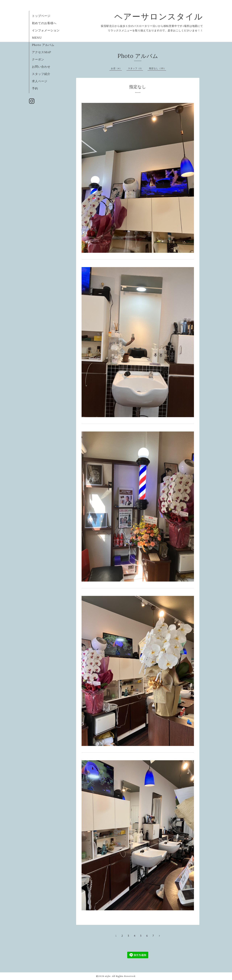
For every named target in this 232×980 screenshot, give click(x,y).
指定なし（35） (158, 68)
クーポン (38, 59)
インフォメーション (46, 30)
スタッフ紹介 (41, 74)
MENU (37, 38)
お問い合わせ (41, 67)
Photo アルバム (43, 45)
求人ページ (40, 81)
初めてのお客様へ (44, 23)
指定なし (138, 87)
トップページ (41, 16)
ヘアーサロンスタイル (163, 16)
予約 (35, 88)
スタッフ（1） (135, 68)
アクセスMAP (42, 52)
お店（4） (116, 68)
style (108, 976)
